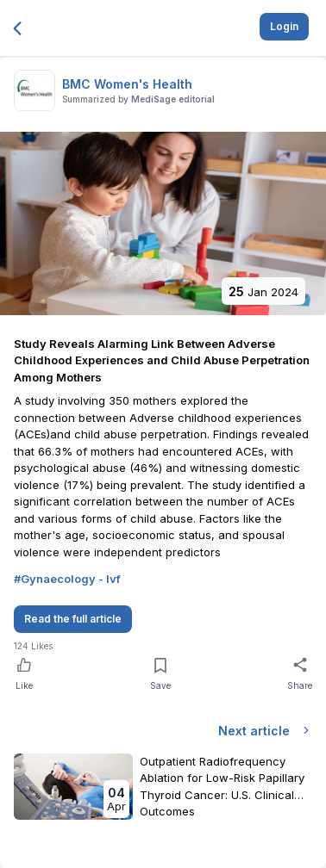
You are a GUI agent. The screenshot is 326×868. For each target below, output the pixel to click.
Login (284, 26)
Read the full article (73, 619)
